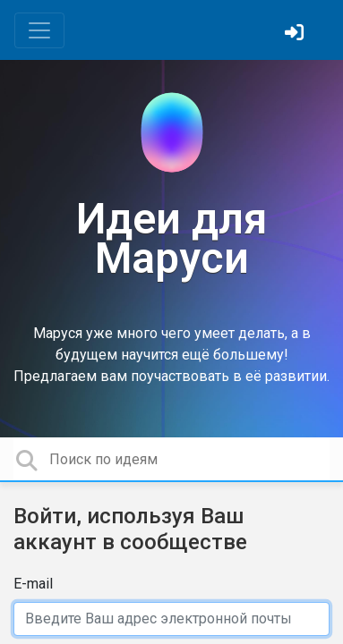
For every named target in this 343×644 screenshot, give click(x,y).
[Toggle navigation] (39, 30)
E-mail (33, 584)
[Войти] (296, 34)
